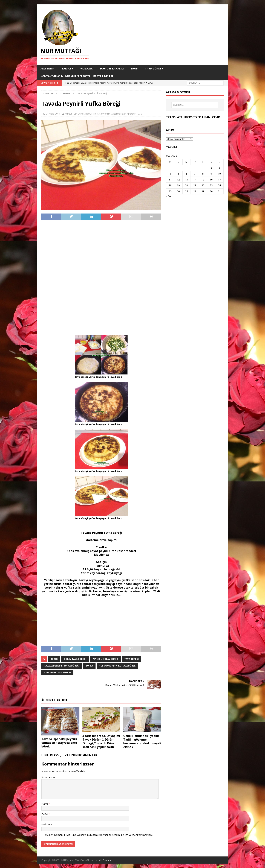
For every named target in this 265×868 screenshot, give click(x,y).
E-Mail (45, 814)
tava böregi (132, 659)
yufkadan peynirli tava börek (117, 666)
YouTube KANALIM (112, 68)
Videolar (86, 68)
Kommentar (48, 777)
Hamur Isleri (92, 114)
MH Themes (105, 860)
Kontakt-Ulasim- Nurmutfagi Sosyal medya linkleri (77, 76)
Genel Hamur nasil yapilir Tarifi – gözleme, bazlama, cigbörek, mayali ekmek (142, 741)
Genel (81, 114)
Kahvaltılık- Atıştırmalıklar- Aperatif (117, 114)
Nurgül (68, 114)
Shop (134, 68)
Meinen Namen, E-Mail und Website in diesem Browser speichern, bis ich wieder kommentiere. (99, 835)
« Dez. (169, 196)
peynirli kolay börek (105, 659)
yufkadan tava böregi (57, 672)
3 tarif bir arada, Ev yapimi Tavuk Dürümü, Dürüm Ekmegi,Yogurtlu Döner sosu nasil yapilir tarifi (101, 741)
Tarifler (67, 68)
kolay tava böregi (75, 659)
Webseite (47, 824)
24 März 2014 (53, 114)
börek (54, 659)
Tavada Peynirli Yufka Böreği (62, 666)
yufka (89, 666)
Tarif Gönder (154, 68)
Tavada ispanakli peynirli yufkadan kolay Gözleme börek (59, 743)
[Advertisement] (101, 277)
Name (45, 804)
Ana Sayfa (47, 68)
